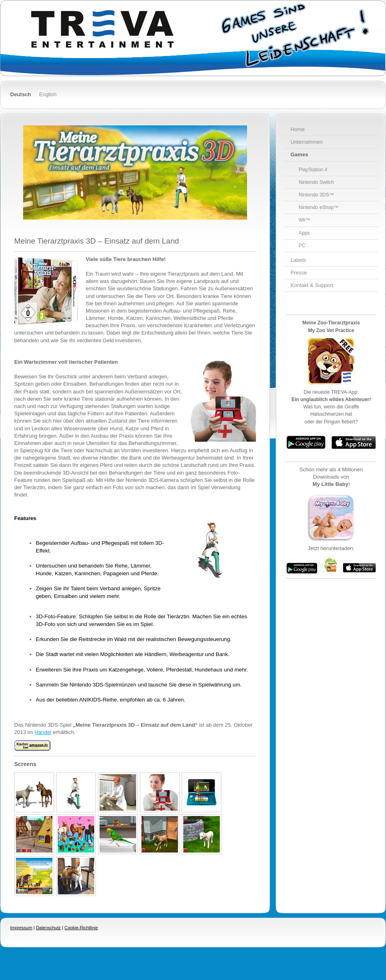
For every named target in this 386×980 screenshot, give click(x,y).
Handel (43, 732)
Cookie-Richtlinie (81, 928)
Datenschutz (48, 928)
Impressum (21, 928)
